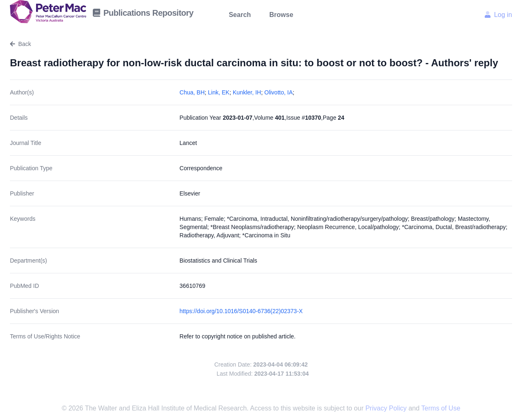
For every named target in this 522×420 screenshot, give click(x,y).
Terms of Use (441, 408)
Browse (281, 15)
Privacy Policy (387, 408)
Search (240, 15)
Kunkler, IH (247, 92)
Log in (498, 15)
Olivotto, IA (278, 92)
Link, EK (219, 92)
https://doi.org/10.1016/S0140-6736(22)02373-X (241, 311)
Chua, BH (192, 92)
